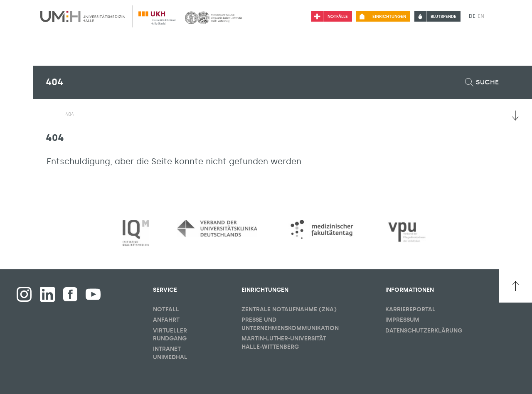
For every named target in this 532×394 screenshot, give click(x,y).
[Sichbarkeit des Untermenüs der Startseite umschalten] (50, 114)
